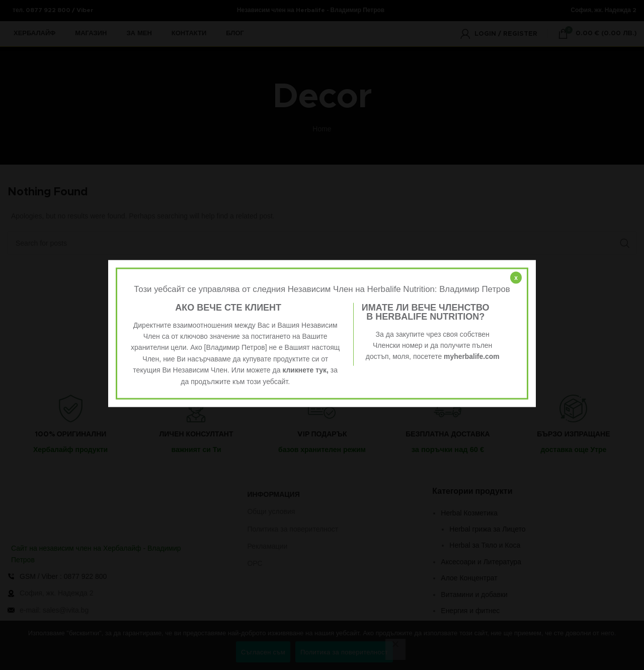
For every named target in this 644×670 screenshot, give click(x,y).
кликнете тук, (305, 370)
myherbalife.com (472, 356)
